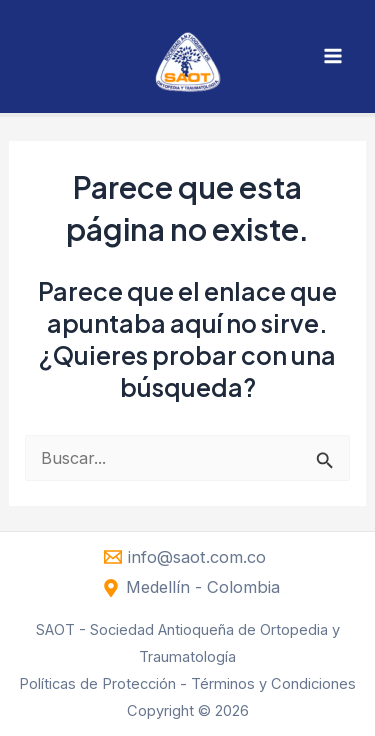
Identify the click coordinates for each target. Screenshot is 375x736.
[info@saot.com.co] (184, 557)
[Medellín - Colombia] (190, 588)
